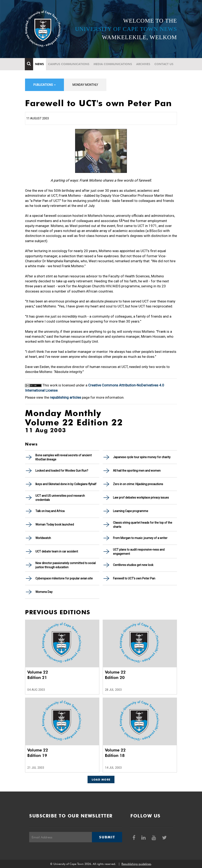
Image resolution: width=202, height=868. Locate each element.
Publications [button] (44, 85)
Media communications (113, 64)
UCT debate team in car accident (57, 551)
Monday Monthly (85, 85)
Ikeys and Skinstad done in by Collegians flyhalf (66, 484)
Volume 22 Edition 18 (115, 753)
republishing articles (66, 397)
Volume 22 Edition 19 (38, 753)
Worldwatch (43, 538)
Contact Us (164, 64)
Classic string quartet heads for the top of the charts (143, 525)
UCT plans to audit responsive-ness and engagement (139, 552)
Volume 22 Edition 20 (115, 675)
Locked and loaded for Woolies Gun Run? (62, 471)
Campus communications (69, 64)
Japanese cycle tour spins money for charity (142, 457)
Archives (143, 64)
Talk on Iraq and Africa (50, 511)
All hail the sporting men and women (137, 471)
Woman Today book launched (55, 524)
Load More (101, 779)
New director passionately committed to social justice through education (66, 565)
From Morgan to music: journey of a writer (140, 538)
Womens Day (44, 592)
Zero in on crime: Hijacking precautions (138, 484)
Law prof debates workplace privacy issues (141, 498)
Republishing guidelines (136, 864)
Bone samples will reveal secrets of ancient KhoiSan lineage (64, 457)
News (40, 64)
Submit (107, 837)
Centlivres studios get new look (133, 565)
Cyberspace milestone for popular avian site (64, 578)
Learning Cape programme (131, 511)
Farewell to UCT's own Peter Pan (134, 578)
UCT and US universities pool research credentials (60, 498)
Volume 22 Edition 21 (38, 675)
